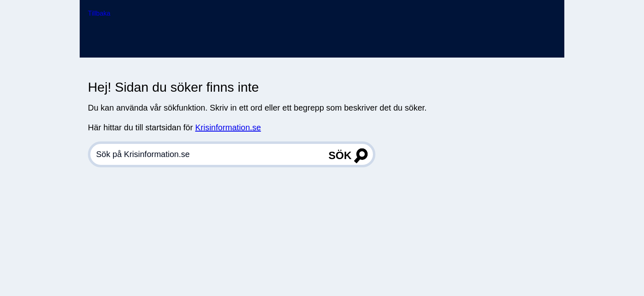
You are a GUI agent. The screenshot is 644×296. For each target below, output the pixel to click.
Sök (340, 155)
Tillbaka (99, 13)
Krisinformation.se (228, 127)
